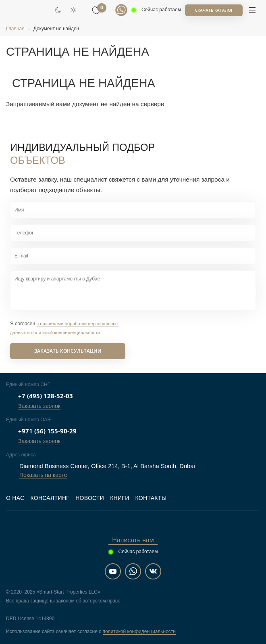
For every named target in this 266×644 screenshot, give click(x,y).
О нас (15, 498)
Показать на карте (43, 475)
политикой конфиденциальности (139, 631)
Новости (90, 498)
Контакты (151, 498)
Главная (15, 29)
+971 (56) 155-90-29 (47, 431)
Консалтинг (50, 498)
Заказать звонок (39, 406)
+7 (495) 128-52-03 (46, 396)
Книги (119, 498)
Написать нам (133, 540)
